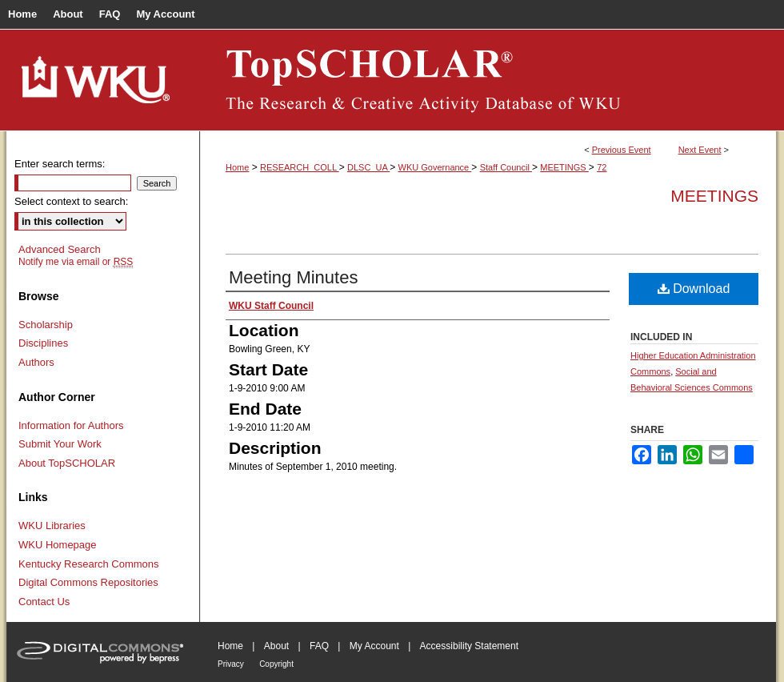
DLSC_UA (368, 167)
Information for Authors (71, 425)
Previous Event (622, 150)
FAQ (319, 646)
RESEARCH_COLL (300, 167)
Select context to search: (71, 201)
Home (237, 167)
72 (602, 167)
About (276, 646)
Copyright (276, 664)
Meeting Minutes (293, 277)
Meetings (714, 196)
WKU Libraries (52, 526)
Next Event (700, 150)
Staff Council (506, 167)
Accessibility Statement (469, 646)
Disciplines (43, 343)
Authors (36, 362)
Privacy (231, 664)
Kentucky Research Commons (89, 564)
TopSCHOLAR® (488, 80)
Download (694, 289)
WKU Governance (435, 167)
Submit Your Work (60, 444)
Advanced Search (60, 249)
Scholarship (46, 325)
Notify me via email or (76, 262)
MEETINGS (564, 167)
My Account (374, 646)
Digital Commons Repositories (88, 582)
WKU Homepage (58, 545)
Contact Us (44, 602)
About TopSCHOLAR (67, 463)
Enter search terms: (60, 164)
